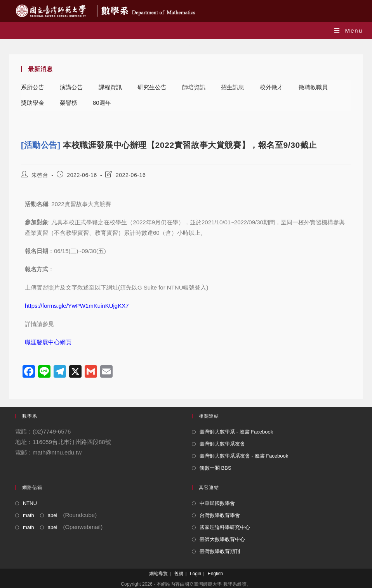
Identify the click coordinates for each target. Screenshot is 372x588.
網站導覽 (158, 574)
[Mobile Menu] (349, 30)
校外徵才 (271, 87)
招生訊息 (233, 87)
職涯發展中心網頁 (48, 342)
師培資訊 (194, 87)
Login (196, 574)
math (29, 515)
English (215, 574)
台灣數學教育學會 (220, 515)
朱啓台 (40, 175)
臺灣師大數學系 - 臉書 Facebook (236, 432)
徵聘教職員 (313, 87)
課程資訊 (110, 87)
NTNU (30, 503)
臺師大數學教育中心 (222, 539)
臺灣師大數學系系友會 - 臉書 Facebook (244, 456)
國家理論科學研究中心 (225, 527)
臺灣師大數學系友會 (222, 444)
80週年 (102, 103)
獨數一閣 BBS (216, 468)
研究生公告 (152, 87)
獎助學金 (33, 103)
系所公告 (33, 87)
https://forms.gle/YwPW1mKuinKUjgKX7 (77, 306)
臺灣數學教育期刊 (220, 551)
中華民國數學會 (217, 503)
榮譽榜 (69, 103)
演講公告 (71, 87)
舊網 (179, 574)
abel (53, 515)
